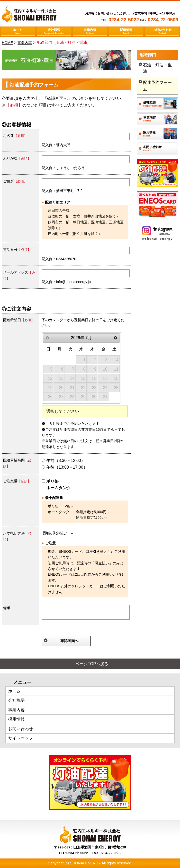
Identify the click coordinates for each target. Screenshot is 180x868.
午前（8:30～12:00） (63, 461)
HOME (7, 43)
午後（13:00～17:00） (65, 467)
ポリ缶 (50, 481)
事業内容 (25, 43)
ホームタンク (56, 488)
